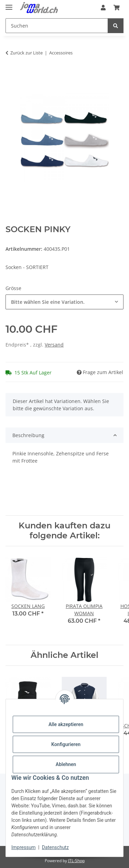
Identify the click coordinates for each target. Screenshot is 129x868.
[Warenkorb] (117, 8)
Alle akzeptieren (66, 724)
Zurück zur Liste (26, 53)
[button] (103, 8)
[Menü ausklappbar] (9, 4)
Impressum (23, 847)
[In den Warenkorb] (11, 74)
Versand (54, 345)
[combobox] (64, 302)
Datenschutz (55, 847)
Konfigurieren (66, 744)
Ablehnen (66, 764)
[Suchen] (57, 26)
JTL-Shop (76, 861)
